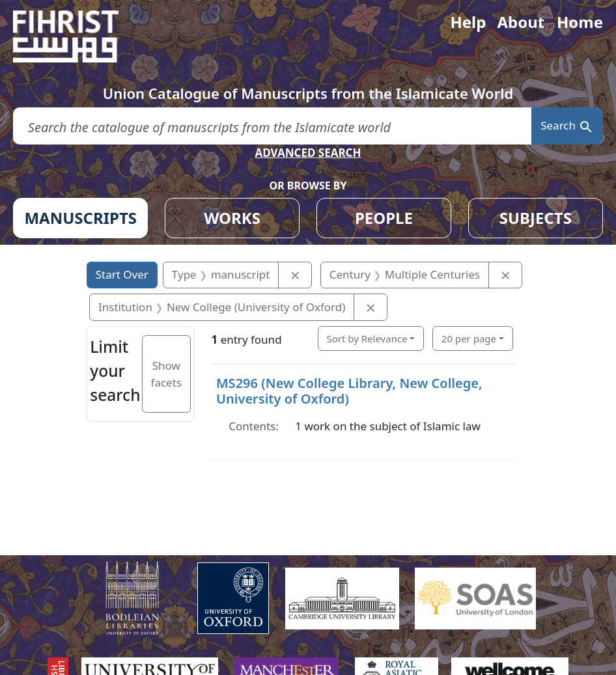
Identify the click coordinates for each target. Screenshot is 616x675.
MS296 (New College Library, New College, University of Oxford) (349, 391)
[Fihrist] (78, 36)
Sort (367, 338)
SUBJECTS (536, 218)
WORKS (232, 218)
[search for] (272, 126)
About (521, 22)
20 (469, 338)
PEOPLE (384, 218)
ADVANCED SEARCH (308, 153)
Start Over (122, 274)
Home (580, 22)
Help (468, 22)
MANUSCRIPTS (80, 218)
